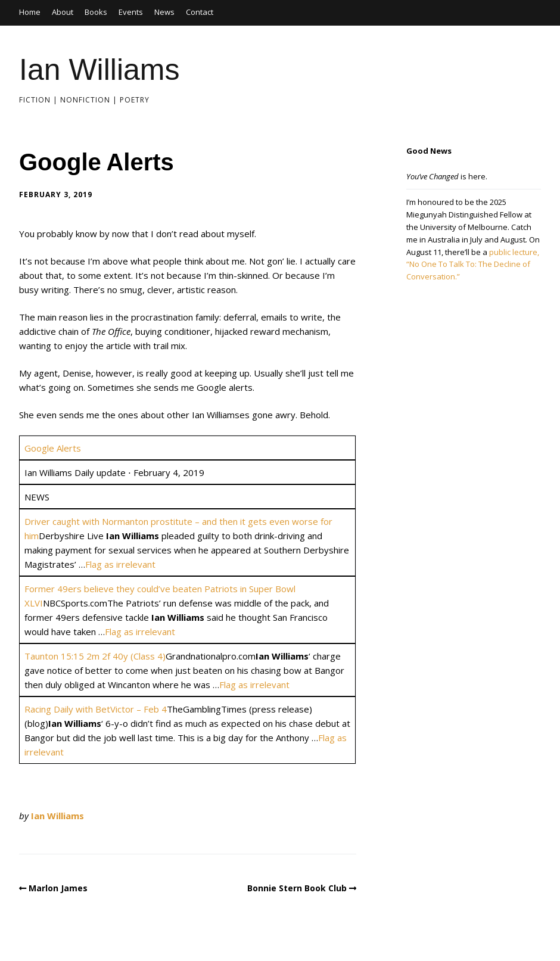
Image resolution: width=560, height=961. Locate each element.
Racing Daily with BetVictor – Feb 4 (96, 709)
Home (30, 12)
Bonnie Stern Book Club (297, 888)
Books (96, 12)
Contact (200, 12)
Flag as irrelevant (120, 564)
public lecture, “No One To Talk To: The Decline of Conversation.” (473, 265)
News (164, 12)
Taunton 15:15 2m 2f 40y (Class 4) (95, 656)
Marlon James (58, 888)
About (63, 12)
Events (131, 12)
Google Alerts (53, 448)
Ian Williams (99, 70)
